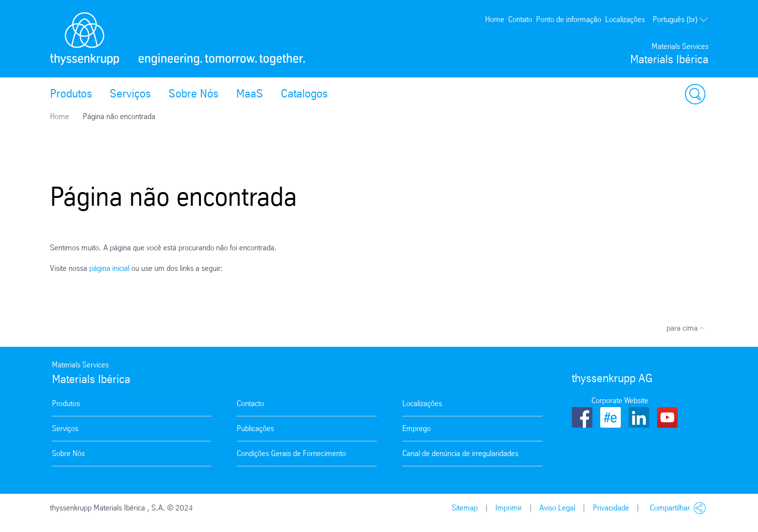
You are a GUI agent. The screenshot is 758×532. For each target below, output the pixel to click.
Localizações (625, 19)
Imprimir (509, 508)
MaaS (250, 94)
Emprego (416, 428)
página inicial (109, 268)
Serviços (130, 94)
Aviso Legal (557, 508)
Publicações (255, 428)
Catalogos (304, 94)
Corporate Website (620, 400)
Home (495, 19)
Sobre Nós (194, 94)
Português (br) (681, 20)
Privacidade (611, 508)
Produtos (71, 94)
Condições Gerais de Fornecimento (291, 453)
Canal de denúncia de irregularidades (460, 453)
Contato (520, 19)
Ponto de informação (569, 19)
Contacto (250, 403)
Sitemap (465, 508)
